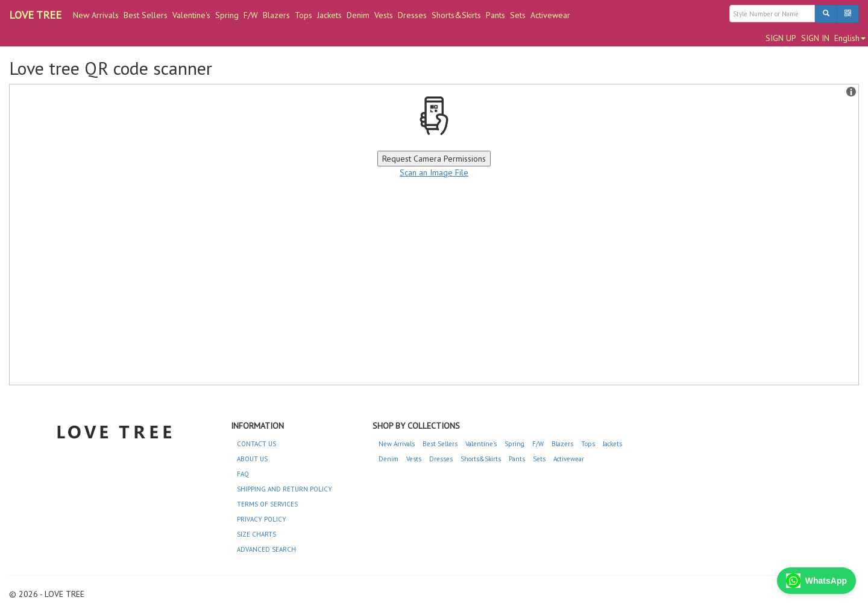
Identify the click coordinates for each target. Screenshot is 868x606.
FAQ (243, 474)
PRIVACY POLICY (262, 519)
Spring (227, 15)
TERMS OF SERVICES (267, 504)
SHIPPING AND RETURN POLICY (285, 489)
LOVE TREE (35, 15)
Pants (495, 15)
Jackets (329, 15)
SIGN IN (815, 38)
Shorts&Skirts (456, 15)
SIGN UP (781, 38)
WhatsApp (816, 581)
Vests (384, 15)
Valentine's (191, 15)
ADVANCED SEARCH (266, 549)
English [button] (850, 38)
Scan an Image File (434, 172)
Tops (303, 15)
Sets (518, 15)
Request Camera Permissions (434, 159)
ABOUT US (252, 459)
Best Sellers (146, 15)
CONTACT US (256, 444)
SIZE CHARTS (256, 534)
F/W (251, 15)
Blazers (276, 15)
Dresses (412, 15)
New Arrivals (96, 15)
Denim (358, 15)
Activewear (550, 15)
